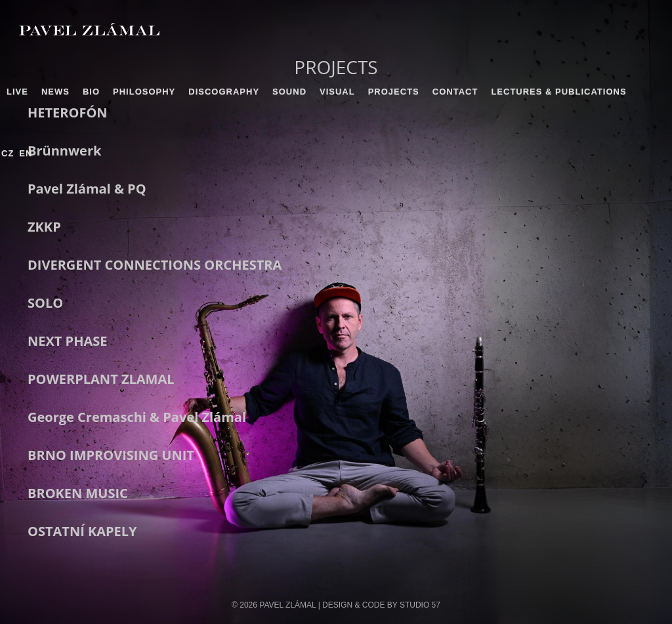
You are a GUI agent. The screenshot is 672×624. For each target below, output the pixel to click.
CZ (8, 153)
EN (26, 153)
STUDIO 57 (420, 605)
